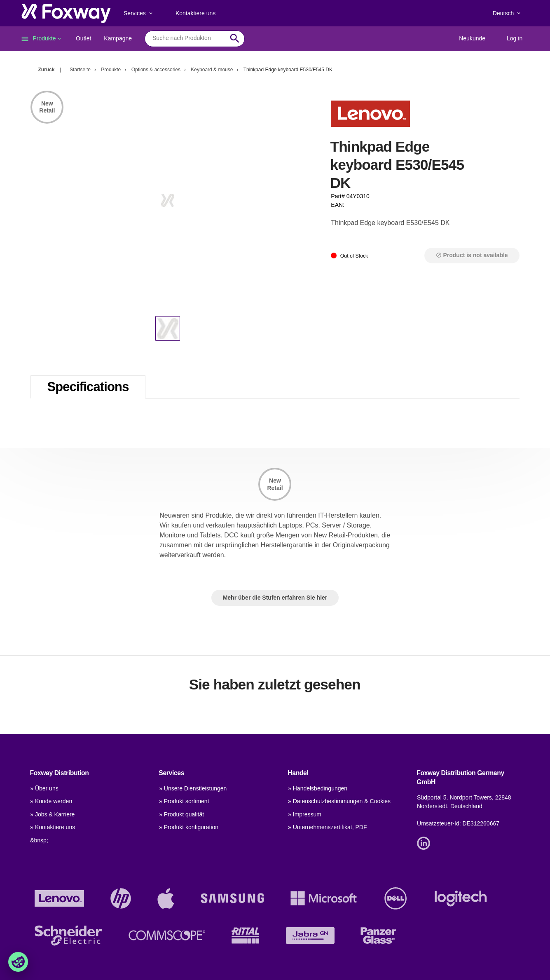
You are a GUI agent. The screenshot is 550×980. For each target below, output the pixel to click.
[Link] (426, 843)
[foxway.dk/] (66, 13)
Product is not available (472, 255)
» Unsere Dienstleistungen (193, 788)
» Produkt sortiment (184, 801)
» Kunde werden (51, 801)
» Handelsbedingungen (318, 788)
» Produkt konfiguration (189, 827)
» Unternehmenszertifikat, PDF (327, 827)
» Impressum (305, 814)
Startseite (80, 70)
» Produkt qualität (181, 814)
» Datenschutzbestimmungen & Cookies (339, 801)
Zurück (46, 70)
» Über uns (44, 788)
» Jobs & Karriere (52, 814)
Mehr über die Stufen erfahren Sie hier (275, 598)
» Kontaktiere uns (53, 827)
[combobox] (188, 38)
